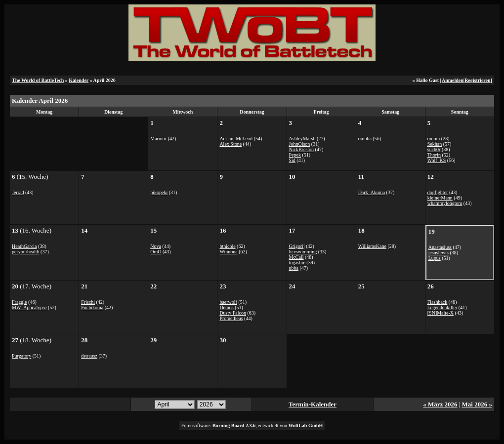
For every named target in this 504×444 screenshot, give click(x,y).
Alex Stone (231, 144)
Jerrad (18, 192)
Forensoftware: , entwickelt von (252, 425)
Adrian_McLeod (236, 139)
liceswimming (303, 252)
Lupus (435, 258)
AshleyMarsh (302, 139)
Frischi (88, 302)
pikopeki (159, 192)
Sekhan (435, 144)
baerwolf (228, 302)
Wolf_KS (437, 160)
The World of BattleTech (38, 80)
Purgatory (21, 356)
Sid (292, 160)
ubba (294, 268)
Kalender (79, 80)
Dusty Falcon (233, 313)
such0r (434, 149)
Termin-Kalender (313, 404)
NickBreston (302, 149)
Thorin (434, 155)
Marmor (158, 139)
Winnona (228, 252)
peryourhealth (26, 252)
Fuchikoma (92, 307)
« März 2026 (440, 404)
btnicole (227, 246)
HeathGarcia (24, 246)
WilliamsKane (372, 246)
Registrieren (478, 80)
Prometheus (231, 318)
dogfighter (438, 192)
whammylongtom (445, 203)
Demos (226, 307)
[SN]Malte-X (441, 313)
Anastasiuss (440, 247)
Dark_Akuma (372, 192)
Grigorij (297, 246)
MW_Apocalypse (29, 307)
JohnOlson (300, 144)
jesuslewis (439, 253)
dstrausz (89, 356)
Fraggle (20, 302)
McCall (296, 257)
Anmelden (453, 80)
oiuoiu (434, 139)
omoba (365, 139)
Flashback (438, 302)
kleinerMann (440, 198)
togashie (297, 262)
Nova (156, 246)
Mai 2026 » (477, 404)
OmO (156, 252)
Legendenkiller (442, 307)
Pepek (295, 155)
